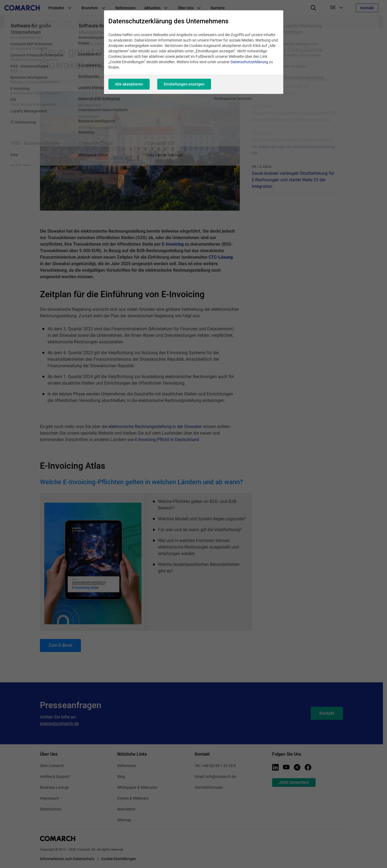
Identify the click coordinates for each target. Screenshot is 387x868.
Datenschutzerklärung (249, 62)
